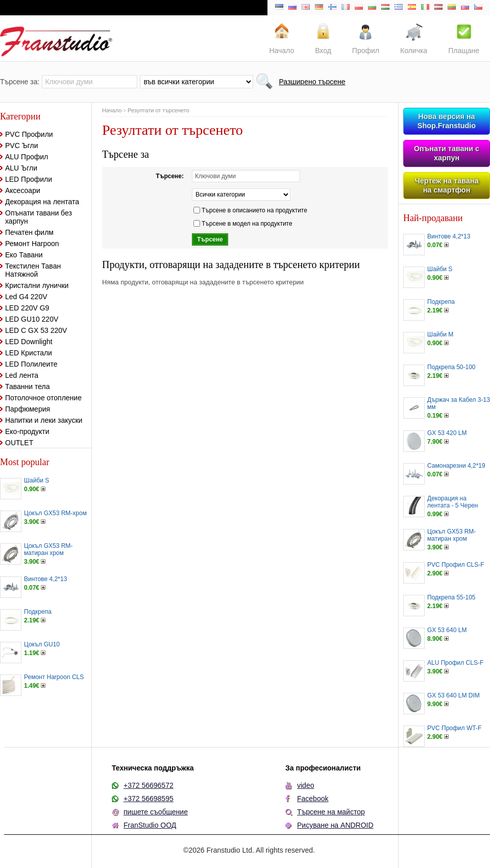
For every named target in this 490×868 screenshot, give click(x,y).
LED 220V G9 (27, 308)
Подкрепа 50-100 (451, 367)
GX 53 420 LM (447, 433)
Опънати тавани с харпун (447, 153)
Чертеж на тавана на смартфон (447, 185)
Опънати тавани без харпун (39, 217)
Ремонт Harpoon (32, 244)
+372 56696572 (149, 785)
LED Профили (29, 179)
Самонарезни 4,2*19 (456, 466)
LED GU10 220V (32, 319)
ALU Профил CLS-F (455, 663)
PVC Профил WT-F (454, 728)
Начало (112, 110)
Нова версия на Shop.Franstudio (447, 121)
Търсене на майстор (331, 812)
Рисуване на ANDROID (335, 825)
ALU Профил (27, 157)
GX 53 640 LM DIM (454, 695)
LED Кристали (29, 353)
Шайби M (440, 334)
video (305, 785)
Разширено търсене (312, 82)
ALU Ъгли (21, 168)
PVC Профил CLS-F (456, 565)
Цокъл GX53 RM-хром (55, 513)
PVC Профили (29, 134)
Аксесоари (23, 190)
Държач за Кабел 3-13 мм (459, 403)
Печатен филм (29, 232)
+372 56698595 (149, 799)
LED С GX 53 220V (36, 330)
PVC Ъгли (22, 146)
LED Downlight (29, 342)
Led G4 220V (26, 297)
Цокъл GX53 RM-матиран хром (48, 549)
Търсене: (170, 176)
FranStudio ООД (150, 825)
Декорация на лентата (42, 202)
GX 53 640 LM (447, 630)
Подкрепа (38, 612)
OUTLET (19, 443)
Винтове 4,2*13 (45, 579)
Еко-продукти (27, 431)
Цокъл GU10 (42, 644)
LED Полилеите (31, 364)
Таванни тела (27, 387)
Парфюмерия (28, 409)
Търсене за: (20, 82)
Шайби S (36, 480)
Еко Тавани (24, 255)
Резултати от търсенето (158, 110)
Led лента (22, 375)
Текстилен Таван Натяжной (33, 270)
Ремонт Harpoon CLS (54, 677)
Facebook (313, 799)
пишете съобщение (156, 812)
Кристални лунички (37, 285)
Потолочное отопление (43, 398)
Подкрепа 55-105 (451, 597)
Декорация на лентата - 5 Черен (452, 502)
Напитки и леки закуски (44, 420)
